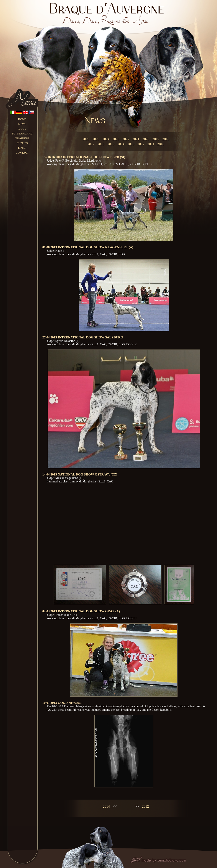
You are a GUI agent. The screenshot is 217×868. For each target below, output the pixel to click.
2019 (156, 139)
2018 (166, 139)
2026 (86, 139)
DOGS (22, 129)
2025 (96, 139)
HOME (22, 119)
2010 (161, 144)
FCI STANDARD (22, 133)
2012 (141, 144)
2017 (91, 144)
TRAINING (22, 138)
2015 (111, 144)
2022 (126, 139)
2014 (121, 144)
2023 (116, 139)
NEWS (22, 124)
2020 (146, 139)
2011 (151, 144)
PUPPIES (22, 143)
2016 (101, 144)
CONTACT (22, 153)
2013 (131, 144)
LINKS (22, 148)
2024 (106, 139)
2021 (136, 139)
